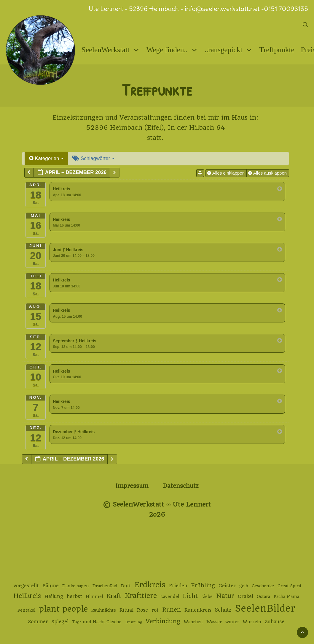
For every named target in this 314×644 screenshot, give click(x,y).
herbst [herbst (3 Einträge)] (74, 596)
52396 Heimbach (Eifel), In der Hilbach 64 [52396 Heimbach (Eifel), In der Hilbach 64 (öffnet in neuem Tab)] (156, 128)
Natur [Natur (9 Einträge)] (225, 596)
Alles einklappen (227, 173)
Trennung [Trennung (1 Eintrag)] (133, 622)
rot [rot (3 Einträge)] (155, 610)
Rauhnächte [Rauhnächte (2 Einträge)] (104, 610)
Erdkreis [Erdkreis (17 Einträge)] (150, 585)
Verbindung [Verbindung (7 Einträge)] (163, 621)
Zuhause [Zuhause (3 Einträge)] (275, 622)
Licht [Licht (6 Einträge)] (190, 596)
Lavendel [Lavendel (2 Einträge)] (170, 596)
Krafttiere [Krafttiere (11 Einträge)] (141, 596)
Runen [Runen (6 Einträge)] (172, 610)
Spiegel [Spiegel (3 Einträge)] (60, 622)
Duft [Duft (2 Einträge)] (126, 586)
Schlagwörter (93, 158)
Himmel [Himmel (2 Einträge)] (94, 596)
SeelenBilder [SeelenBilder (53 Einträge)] (265, 609)
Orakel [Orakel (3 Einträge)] (246, 596)
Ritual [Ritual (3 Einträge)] (126, 610)
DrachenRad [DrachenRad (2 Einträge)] (105, 586)
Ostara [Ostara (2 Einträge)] (263, 596)
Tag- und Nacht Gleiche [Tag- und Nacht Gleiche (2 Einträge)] (97, 622)
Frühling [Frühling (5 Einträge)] (203, 585)
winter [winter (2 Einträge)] (232, 622)
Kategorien (46, 158)
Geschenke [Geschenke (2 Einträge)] (263, 586)
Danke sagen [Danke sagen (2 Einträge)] (76, 586)
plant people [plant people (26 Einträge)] (63, 609)
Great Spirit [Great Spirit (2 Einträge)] (290, 586)
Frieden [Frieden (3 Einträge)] (178, 586)
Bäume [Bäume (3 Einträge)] (51, 586)
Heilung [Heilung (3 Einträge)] (54, 596)
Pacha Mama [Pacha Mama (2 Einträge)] (286, 596)
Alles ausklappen (268, 173)
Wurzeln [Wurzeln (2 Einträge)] (252, 622)
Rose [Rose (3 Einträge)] (142, 610)
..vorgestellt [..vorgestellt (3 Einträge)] (25, 586)
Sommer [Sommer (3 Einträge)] (38, 622)
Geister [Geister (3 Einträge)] (227, 586)
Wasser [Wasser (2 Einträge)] (214, 622)
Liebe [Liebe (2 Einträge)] (207, 596)
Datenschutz (181, 486)
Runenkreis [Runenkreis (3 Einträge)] (198, 610)
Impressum (132, 486)
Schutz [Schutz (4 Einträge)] (223, 610)
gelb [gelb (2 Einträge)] (244, 586)
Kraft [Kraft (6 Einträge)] (114, 596)
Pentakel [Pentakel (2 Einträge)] (26, 610)
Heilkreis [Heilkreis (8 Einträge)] (27, 596)
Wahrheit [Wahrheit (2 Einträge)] (193, 622)
